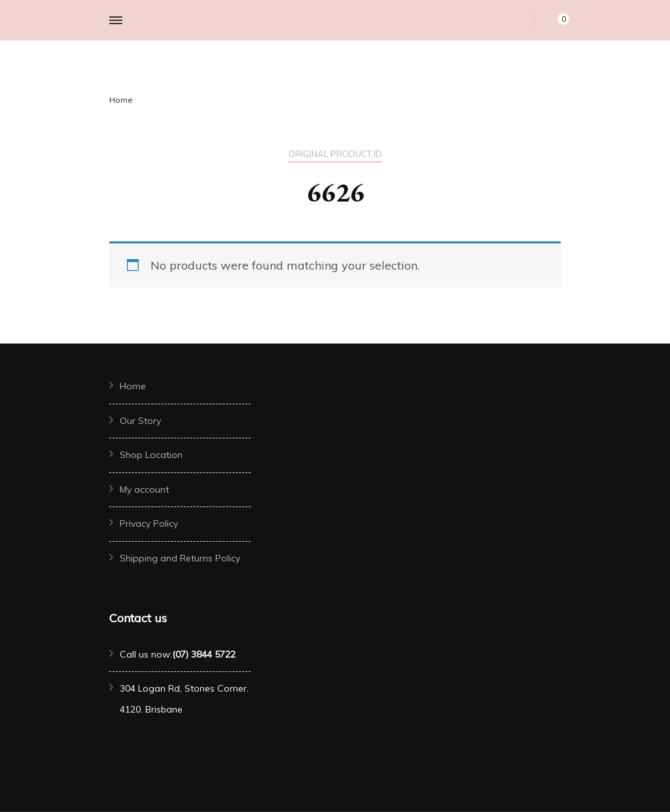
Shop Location (151, 455)
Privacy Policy (149, 523)
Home (133, 386)
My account (144, 489)
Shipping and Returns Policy (180, 558)
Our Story (140, 421)
